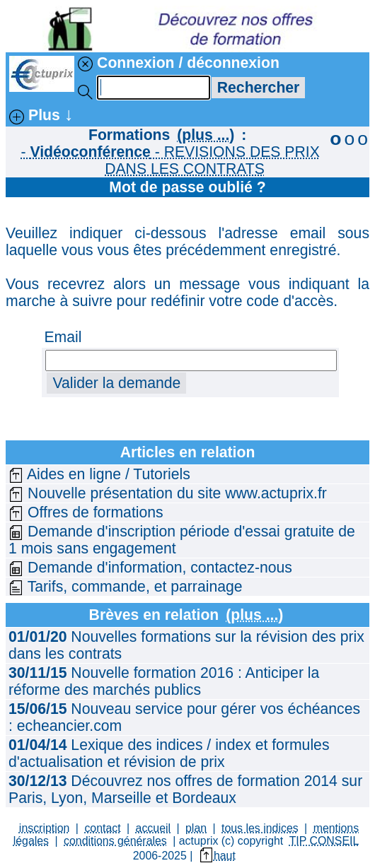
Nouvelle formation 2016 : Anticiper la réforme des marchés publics (164, 681)
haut (217, 856)
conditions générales (115, 841)
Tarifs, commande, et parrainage (126, 587)
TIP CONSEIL (324, 841)
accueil (153, 828)
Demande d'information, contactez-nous (150, 568)
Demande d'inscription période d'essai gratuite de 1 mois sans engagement (182, 540)
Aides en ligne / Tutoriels (99, 474)
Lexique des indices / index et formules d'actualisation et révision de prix (169, 753)
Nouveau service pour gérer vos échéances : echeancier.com (184, 717)
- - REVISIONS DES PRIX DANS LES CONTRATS (170, 160)
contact (102, 828)
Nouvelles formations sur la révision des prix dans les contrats (186, 645)
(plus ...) (206, 135)
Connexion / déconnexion (179, 63)
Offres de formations (86, 512)
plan (196, 828)
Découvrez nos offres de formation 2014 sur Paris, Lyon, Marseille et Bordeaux (185, 789)
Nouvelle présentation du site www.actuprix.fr (168, 493)
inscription (45, 828)
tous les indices (260, 828)
